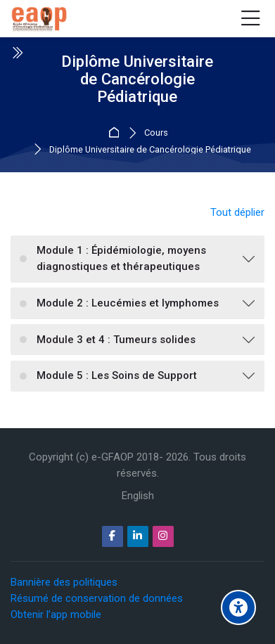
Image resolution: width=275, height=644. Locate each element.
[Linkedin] (138, 536)
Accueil (116, 133)
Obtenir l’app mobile (56, 614)
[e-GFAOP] (39, 19)
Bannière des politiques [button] (64, 582)
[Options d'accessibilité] (238, 607)
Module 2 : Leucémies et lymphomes (128, 303)
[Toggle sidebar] (17, 53)
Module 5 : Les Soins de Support (117, 375)
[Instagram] (163, 536)
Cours (156, 133)
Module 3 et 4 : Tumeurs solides (116, 340)
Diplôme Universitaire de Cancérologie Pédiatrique (150, 150)
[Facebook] (113, 536)
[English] (138, 496)
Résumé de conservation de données (97, 598)
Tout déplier (237, 212)
